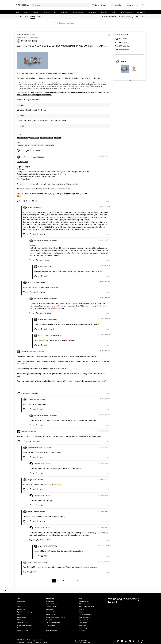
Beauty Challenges (23, 138)
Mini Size (104, 12)
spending (41, 145)
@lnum (54, 78)
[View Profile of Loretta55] (26, 432)
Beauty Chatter (34, 138)
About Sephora (21, 601)
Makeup (36, 12)
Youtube (130, 641)
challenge (20, 145)
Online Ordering (83, 625)
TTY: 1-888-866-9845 (85, 642)
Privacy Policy (21, 642)
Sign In (131, 5)
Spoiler (22, 105)
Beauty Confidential (28, 35)
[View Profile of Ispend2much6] (34, 562)
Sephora (22, 5)
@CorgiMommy (91, 421)
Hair (55, 12)
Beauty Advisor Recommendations (55, 617)
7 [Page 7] (73, 581)
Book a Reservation (51, 631)
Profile (27, 16)
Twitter (126, 641)
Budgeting (57, 138)
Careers (19, 607)
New (17, 12)
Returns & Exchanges (85, 604)
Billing (80, 612)
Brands (26, 12)
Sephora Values (21, 609)
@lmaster (61, 308)
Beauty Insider (50, 601)
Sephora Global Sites (23, 623)
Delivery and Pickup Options (87, 607)
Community (19, 16)
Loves (48, 628)
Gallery (39, 16)
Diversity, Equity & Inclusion (24, 625)
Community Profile (51, 607)
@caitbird (33, 246)
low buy (27, 145)
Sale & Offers (141, 12)
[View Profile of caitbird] (32, 207)
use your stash (50, 145)
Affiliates (19, 615)
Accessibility (82, 631)
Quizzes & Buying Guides (53, 623)
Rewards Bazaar (51, 625)
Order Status (49, 609)
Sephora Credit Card (52, 604)
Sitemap (45, 642)
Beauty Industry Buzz (47, 138)
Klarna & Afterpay (84, 628)
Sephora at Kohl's (84, 620)
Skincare (46, 12)
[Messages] (143, 16)
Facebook (122, 641)
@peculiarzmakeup (30, 212)
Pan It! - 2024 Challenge (47, 227)
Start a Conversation (110, 16)
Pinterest (134, 641)
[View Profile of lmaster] (32, 283)
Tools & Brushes (78, 12)
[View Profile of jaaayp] (32, 480)
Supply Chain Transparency (24, 612)
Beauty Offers (50, 620)
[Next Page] (78, 581)
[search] (60, 5)
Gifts (113, 12)
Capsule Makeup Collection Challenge (56, 222)
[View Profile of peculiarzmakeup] (29, 157)
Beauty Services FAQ (85, 617)
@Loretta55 (56, 453)
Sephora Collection (126, 12)
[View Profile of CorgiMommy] (34, 400)
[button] (32, 60)
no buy (34, 145)
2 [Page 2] (59, 581)
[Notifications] (137, 16)
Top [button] (5, 590)
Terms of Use (30, 642)
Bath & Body (92, 12)
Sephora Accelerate (22, 631)
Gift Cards (20, 620)
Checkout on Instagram (23, 628)
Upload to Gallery (126, 16)
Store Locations (83, 623)
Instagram (118, 641)
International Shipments (85, 615)
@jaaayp (49, 501)
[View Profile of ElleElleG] (26, 41)
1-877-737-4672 (83, 641)
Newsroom (20, 604)
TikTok (142, 641)
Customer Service (84, 601)
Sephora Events (21, 617)
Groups (33, 16)
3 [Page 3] (63, 581)
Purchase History (51, 612)
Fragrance (64, 12)
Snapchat (138, 641)
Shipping (81, 609)
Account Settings (51, 615)
